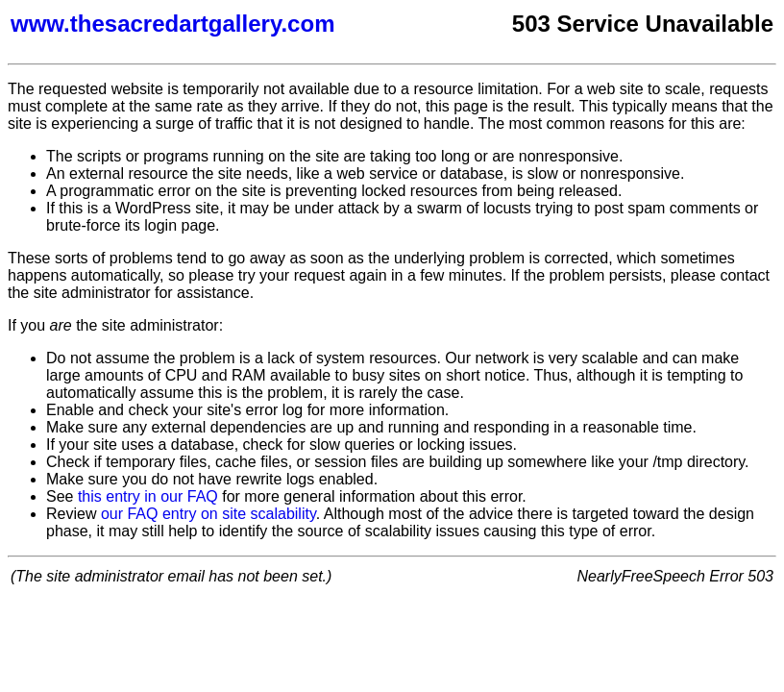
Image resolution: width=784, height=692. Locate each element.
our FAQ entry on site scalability (208, 514)
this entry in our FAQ (148, 496)
